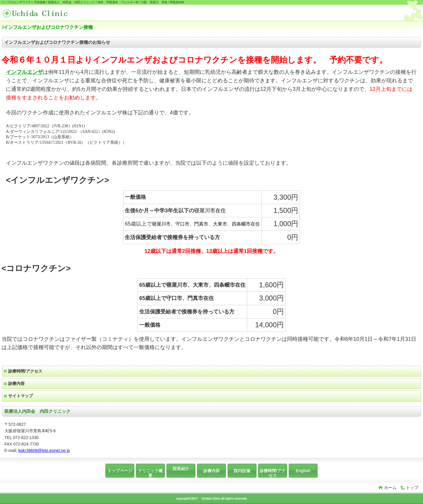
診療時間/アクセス (25, 371)
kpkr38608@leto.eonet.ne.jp (44, 450)
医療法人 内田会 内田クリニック (46, 13)
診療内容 (16, 383)
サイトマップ (21, 396)
